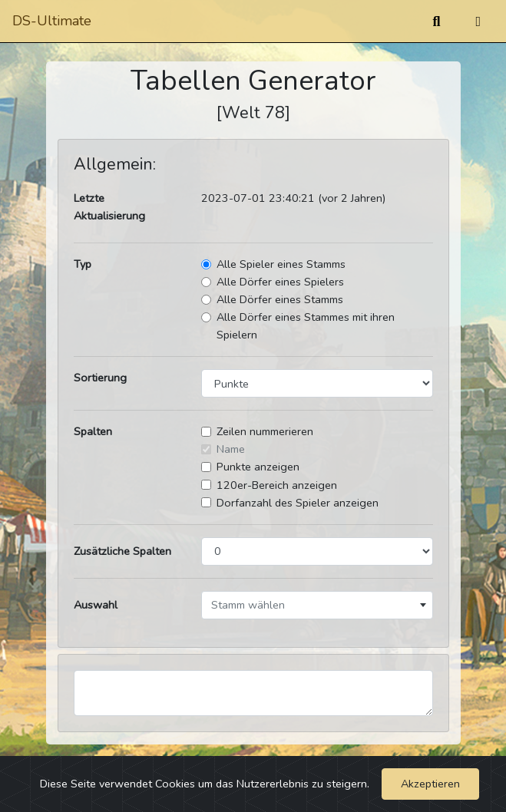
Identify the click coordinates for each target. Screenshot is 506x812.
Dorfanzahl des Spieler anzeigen (298, 503)
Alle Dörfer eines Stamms (280, 299)
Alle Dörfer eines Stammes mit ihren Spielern (306, 326)
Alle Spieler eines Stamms (281, 264)
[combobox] (317, 605)
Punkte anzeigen (258, 467)
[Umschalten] (478, 21)
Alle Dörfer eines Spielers (280, 282)
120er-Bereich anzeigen (277, 485)
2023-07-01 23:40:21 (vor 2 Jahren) (293, 198)
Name (231, 449)
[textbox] (317, 605)
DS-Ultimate (52, 21)
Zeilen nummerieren (265, 431)
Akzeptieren (430, 784)
